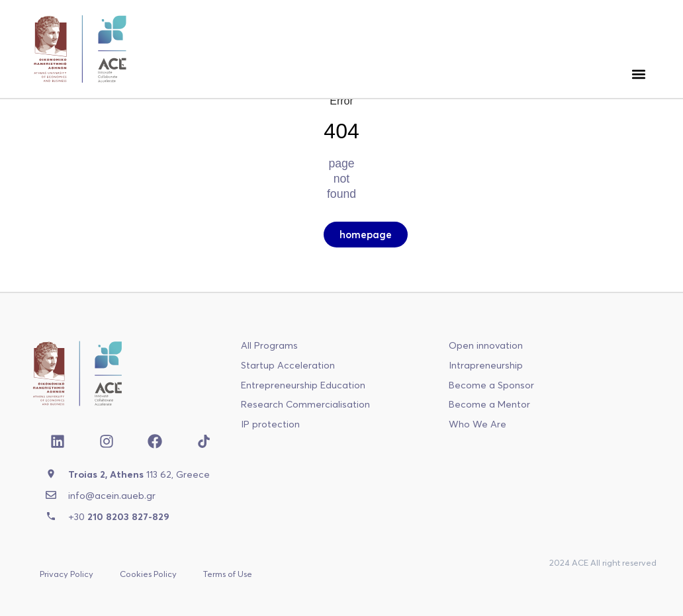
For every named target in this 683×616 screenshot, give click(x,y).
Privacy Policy (67, 574)
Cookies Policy (148, 574)
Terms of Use (228, 574)
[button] (638, 74)
